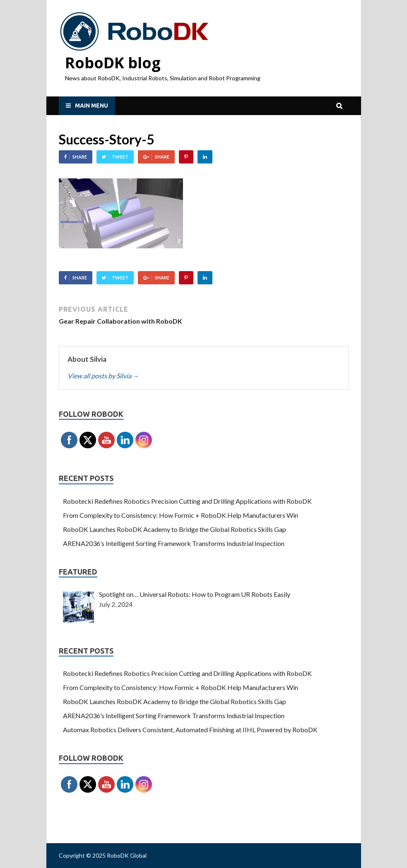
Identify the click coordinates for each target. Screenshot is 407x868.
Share (80, 157)
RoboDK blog (113, 63)
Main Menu (92, 106)
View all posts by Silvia (103, 376)
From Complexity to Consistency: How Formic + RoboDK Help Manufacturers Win (181, 515)
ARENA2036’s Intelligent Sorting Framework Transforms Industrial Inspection (174, 543)
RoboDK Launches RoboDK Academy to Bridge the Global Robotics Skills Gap (175, 529)
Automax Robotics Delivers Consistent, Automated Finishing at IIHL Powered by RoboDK (190, 730)
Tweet (120, 157)
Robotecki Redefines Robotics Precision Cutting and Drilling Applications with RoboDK (187, 501)
